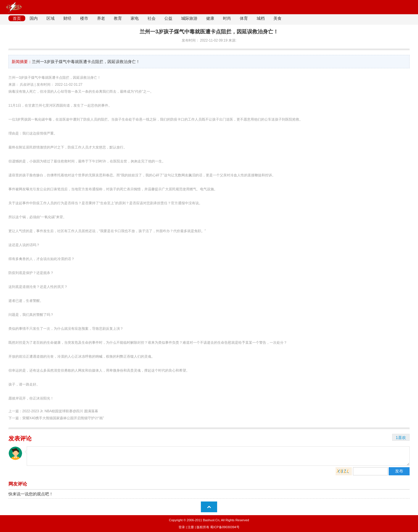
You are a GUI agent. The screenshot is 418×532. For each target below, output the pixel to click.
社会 (152, 18)
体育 (244, 18)
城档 (261, 18)
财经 (67, 18)
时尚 (227, 18)
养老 (101, 18)
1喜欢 (401, 438)
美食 (278, 18)
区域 (51, 18)
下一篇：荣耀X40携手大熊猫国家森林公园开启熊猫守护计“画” (56, 418)
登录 (182, 527)
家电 (135, 18)
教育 (118, 18)
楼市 (84, 18)
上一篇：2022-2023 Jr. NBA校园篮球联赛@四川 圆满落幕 (53, 411)
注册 (191, 527)
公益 (168, 18)
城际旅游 (189, 18)
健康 (210, 18)
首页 (17, 18)
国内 (34, 18)
